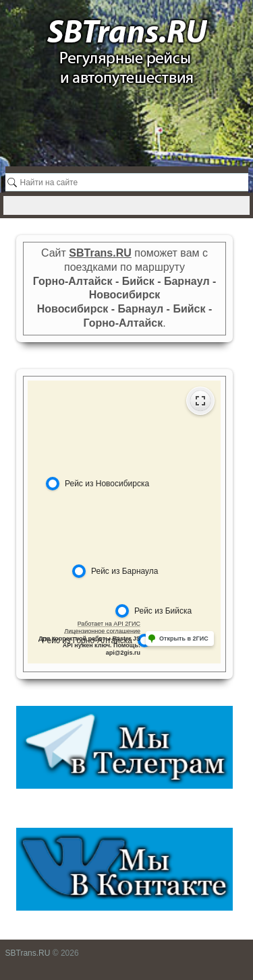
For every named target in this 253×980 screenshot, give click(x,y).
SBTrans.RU (28, 953)
